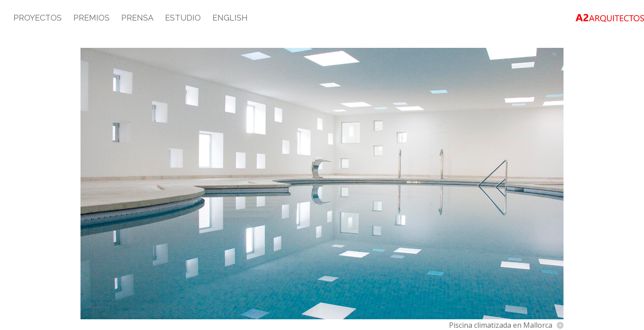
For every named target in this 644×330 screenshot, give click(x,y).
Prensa (137, 19)
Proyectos (38, 19)
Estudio (183, 19)
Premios (91, 19)
